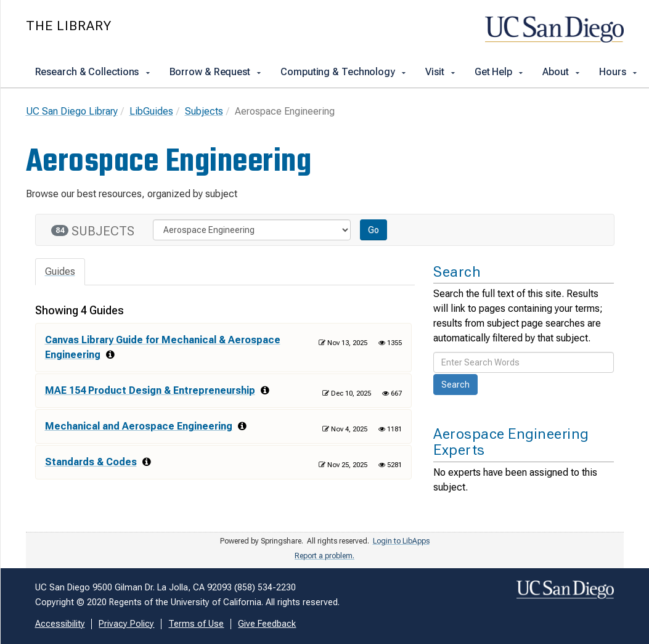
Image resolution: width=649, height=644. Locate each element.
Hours (618, 72)
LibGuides (151, 111)
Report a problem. (325, 556)
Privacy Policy (126, 624)
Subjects (204, 111)
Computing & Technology (344, 72)
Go (373, 230)
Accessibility (60, 624)
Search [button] (455, 385)
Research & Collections (93, 72)
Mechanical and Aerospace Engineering (139, 426)
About (561, 72)
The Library (69, 26)
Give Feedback (267, 624)
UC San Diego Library (72, 111)
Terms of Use (196, 624)
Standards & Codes (91, 462)
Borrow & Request (216, 72)
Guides (60, 271)
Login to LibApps (401, 541)
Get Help (500, 72)
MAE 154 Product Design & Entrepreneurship (150, 390)
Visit (441, 72)
